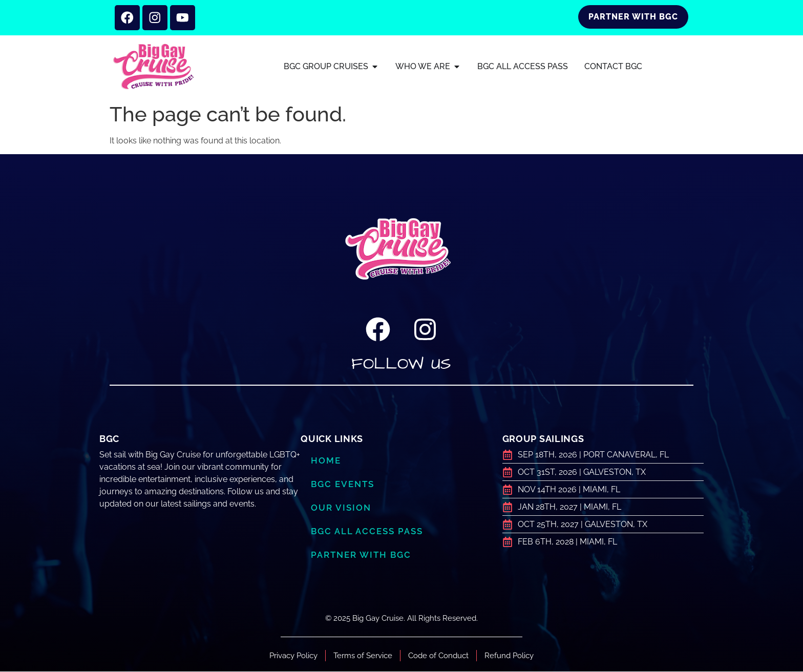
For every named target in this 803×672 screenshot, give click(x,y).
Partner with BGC (361, 555)
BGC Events (343, 485)
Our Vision (341, 508)
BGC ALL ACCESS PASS (367, 532)
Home (326, 461)
